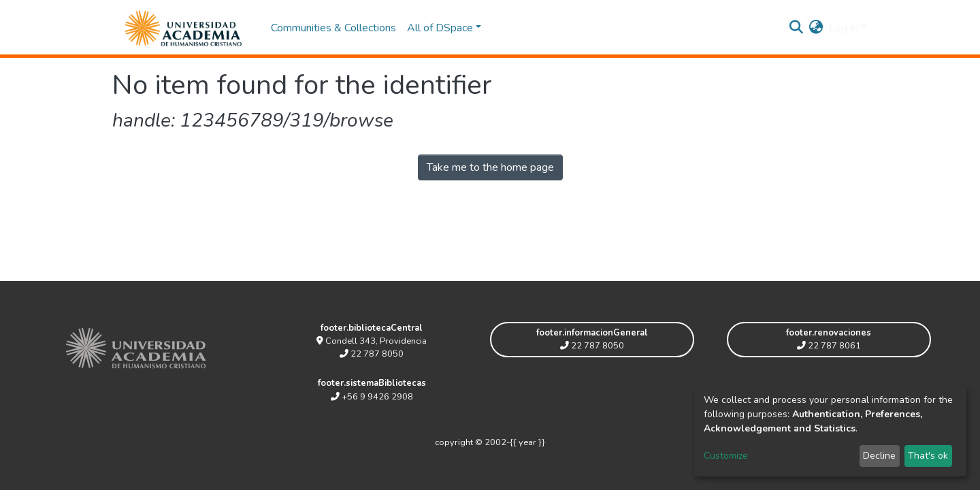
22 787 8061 (829, 346)
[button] (816, 28)
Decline (879, 456)
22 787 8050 (372, 354)
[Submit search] (797, 28)
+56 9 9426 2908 (372, 397)
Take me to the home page (490, 167)
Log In (844, 28)
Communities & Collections (333, 28)
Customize (726, 456)
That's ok (928, 456)
